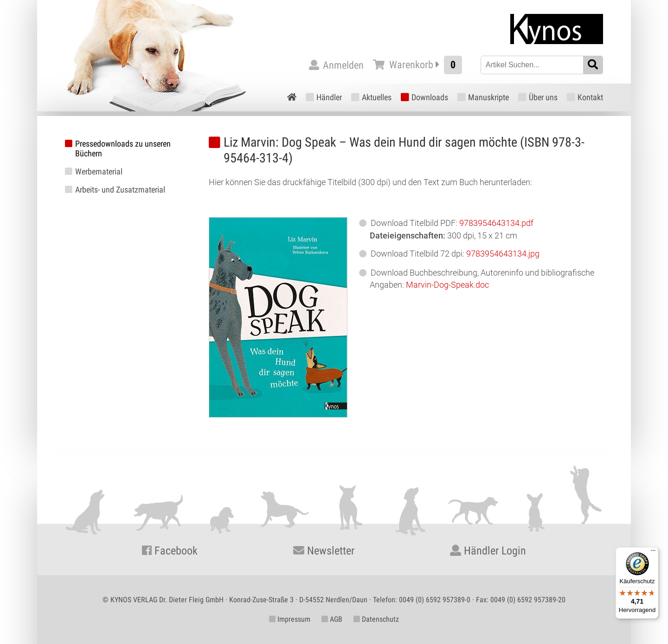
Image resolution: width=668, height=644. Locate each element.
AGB (332, 619)
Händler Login (488, 551)
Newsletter (324, 551)
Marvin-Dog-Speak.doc (447, 285)
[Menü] (653, 553)
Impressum (290, 619)
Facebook (170, 551)
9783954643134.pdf (496, 223)
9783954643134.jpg (503, 254)
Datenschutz (376, 619)
